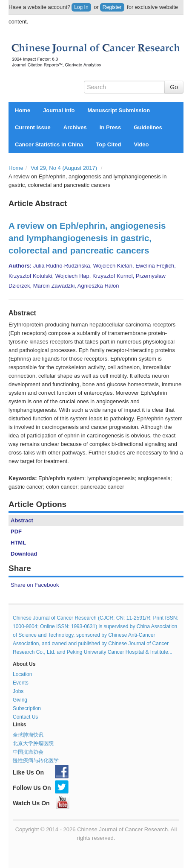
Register (112, 7)
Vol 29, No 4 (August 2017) (64, 168)
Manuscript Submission (119, 110)
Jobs (18, 691)
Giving (20, 700)
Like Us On (41, 772)
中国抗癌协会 (28, 752)
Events (21, 683)
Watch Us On (41, 803)
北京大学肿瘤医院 (33, 743)
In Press (110, 127)
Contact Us (25, 717)
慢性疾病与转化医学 (36, 760)
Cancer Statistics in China (49, 144)
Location (22, 674)
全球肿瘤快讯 (28, 735)
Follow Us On (41, 788)
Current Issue (33, 127)
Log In (81, 7)
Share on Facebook (35, 585)
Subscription (27, 708)
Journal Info (59, 110)
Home (23, 110)
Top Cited (108, 144)
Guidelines (148, 127)
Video (141, 144)
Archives (75, 127)
